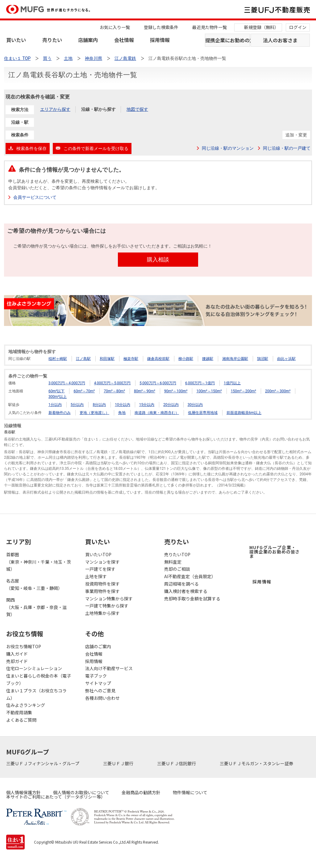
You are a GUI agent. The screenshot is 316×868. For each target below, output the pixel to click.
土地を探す (96, 576)
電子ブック (96, 676)
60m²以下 (56, 391)
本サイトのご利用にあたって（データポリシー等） (56, 797)
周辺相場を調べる (181, 584)
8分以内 (99, 405)
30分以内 (195, 405)
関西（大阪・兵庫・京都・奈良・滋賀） (36, 607)
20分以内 (171, 405)
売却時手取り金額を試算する (192, 599)
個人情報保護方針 (23, 792)
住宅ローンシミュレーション (34, 668)
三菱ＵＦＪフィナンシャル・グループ (43, 763)
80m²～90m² (145, 391)
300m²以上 (58, 397)
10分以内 (123, 405)
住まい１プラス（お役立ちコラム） (36, 694)
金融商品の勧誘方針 (141, 792)
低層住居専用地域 (203, 413)
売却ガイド (17, 661)
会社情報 (124, 40)
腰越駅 (208, 359)
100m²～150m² (209, 391)
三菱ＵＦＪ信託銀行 (177, 763)
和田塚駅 (107, 359)
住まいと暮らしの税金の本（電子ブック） (39, 679)
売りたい (52, 40)
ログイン (298, 27)
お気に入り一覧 (115, 27)
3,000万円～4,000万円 (67, 383)
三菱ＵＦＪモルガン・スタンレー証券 (257, 763)
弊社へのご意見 (100, 691)
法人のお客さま (280, 40)
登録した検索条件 (161, 27)
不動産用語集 (19, 712)
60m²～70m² (84, 391)
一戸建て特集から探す (107, 606)
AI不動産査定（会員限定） (190, 576)
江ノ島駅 (83, 359)
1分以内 (55, 405)
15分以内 (147, 405)
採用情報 (160, 40)
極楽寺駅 (131, 359)
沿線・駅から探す (98, 109)
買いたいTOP (98, 554)
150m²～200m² (243, 391)
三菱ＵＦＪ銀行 (119, 763)
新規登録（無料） (261, 27)
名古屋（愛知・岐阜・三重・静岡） (34, 584)
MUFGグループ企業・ (274, 552)
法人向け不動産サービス (109, 668)
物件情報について (190, 792)
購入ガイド (17, 654)
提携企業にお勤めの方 (228, 40)
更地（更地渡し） (94, 413)
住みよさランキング (26, 705)
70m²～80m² (114, 391)
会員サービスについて (35, 197)
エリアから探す (55, 109)
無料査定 (173, 562)
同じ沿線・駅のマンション (228, 148)
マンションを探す (102, 562)
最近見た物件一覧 (210, 27)
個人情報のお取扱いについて (81, 792)
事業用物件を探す (102, 591)
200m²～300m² (278, 391)
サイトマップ (98, 683)
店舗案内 (88, 40)
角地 (122, 413)
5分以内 (77, 405)
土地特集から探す (102, 613)
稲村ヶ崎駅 (58, 359)
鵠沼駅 (263, 359)
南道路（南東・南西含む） (157, 413)
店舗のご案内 (98, 646)
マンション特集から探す (109, 599)
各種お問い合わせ (102, 698)
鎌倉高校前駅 (158, 359)
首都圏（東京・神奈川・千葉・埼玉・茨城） (39, 562)
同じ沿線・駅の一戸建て (287, 148)
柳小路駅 (186, 359)
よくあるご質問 (21, 720)
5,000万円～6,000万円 (158, 383)
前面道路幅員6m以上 (244, 413)
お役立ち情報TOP (24, 646)
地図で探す (137, 109)
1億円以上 (232, 383)
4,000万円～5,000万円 (112, 383)
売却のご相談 (177, 569)
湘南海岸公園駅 (235, 359)
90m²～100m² (176, 391)
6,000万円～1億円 (200, 383)
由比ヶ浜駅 (286, 359)
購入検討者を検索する (186, 591)
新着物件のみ (60, 413)
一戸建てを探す (100, 569)
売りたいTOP (177, 554)
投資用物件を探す (102, 584)
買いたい (16, 40)
